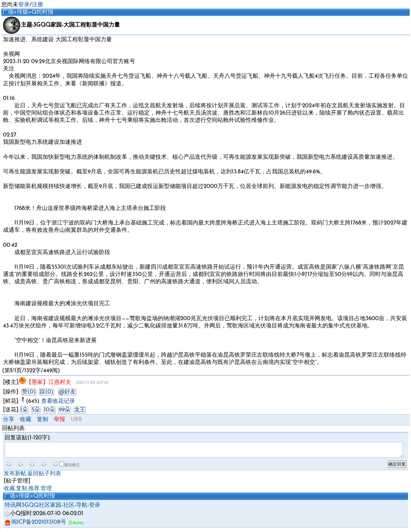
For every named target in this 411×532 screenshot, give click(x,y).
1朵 (24, 410)
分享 (9, 420)
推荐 (34, 492)
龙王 (80, 410)
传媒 (23, 12)
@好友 (67, 392)
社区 (69, 508)
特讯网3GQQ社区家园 (33, 508)
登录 (24, 5)
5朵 (36, 410)
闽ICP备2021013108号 (35, 525)
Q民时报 (42, 12)
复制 (42, 420)
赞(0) (29, 392)
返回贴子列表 (44, 477)
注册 (38, 5)
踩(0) (46, 392)
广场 (8, 12)
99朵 (65, 410)
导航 (82, 508)
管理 (46, 492)
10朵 (49, 410)
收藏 (26, 420)
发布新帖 (15, 477)
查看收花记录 (58, 401)
